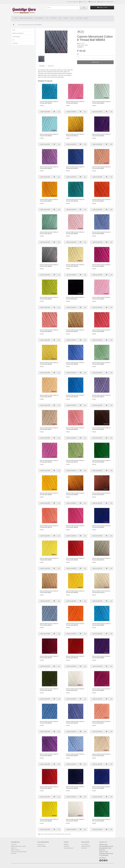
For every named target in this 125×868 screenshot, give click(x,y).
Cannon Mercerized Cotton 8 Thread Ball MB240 (101, 820)
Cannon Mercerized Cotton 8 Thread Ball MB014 (101, 200)
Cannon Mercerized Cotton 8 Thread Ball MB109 (49, 690)
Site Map (14, 854)
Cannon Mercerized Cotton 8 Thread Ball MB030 (49, 298)
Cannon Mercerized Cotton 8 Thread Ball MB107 (49, 233)
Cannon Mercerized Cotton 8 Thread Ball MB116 (101, 755)
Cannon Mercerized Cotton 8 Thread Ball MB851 (49, 755)
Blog (72, 18)
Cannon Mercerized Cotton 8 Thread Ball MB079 (49, 624)
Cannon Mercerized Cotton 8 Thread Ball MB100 (49, 396)
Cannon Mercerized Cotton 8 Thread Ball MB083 (101, 135)
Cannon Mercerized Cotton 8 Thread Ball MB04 (49, 592)
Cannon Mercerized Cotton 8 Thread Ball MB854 (75, 363)
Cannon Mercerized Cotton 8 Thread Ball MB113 (75, 135)
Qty (78, 54)
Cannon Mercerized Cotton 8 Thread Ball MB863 (30, 25)
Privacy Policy (16, 850)
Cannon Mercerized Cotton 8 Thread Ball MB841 (75, 233)
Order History (86, 846)
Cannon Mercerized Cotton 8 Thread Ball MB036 (75, 200)
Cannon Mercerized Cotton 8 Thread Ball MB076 (101, 494)
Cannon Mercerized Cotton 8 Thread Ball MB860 (49, 820)
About (86, 18)
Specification (51, 66)
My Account (85, 845)
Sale (60, 18)
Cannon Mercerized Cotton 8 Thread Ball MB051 (101, 559)
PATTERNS (53, 18)
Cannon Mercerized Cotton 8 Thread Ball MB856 (75, 787)
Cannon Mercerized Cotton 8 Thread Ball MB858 (101, 624)
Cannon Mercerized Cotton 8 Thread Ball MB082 (101, 690)
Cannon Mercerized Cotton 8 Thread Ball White (75, 690)
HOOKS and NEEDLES (26, 18)
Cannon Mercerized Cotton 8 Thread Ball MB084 (75, 592)
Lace (66, 834)
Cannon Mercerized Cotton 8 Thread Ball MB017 (101, 722)
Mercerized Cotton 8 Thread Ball (53, 834)
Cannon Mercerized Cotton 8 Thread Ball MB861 (75, 559)
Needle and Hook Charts (19, 846)
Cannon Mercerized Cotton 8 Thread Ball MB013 (75, 657)
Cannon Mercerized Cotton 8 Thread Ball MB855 (101, 787)
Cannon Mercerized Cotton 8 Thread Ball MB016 (49, 331)
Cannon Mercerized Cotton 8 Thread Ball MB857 (75, 755)
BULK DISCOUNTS (69, 848)
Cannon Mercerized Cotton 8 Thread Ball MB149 (75, 396)
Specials (67, 846)
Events (66, 18)
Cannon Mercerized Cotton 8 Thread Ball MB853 (101, 233)
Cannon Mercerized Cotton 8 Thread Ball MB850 (49, 494)
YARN (16, 18)
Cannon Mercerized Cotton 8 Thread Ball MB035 (101, 461)
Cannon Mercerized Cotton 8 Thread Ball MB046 (49, 363)
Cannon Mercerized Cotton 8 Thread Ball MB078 (49, 526)
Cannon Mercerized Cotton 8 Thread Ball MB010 (75, 429)
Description (42, 66)
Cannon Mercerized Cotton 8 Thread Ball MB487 (101, 168)
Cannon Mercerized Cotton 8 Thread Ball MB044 (75, 265)
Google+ (105, 860)
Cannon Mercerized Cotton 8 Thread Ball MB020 (49, 135)
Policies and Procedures (19, 852)
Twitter (102, 860)
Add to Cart (95, 62)
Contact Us (41, 845)
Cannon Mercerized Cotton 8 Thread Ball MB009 (75, 526)
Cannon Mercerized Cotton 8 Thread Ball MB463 (101, 102)
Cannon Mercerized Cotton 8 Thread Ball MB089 (101, 331)
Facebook (100, 860)
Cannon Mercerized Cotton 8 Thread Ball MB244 (49, 102)
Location (79, 18)
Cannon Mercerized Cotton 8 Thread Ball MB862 (101, 298)
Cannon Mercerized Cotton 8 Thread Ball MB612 (101, 396)
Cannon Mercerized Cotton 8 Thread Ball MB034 (49, 461)
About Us (14, 848)
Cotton (63, 834)
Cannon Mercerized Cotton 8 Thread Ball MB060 (101, 526)
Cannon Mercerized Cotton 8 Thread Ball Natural (101, 592)
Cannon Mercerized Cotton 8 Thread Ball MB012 (49, 787)
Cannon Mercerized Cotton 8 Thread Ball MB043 (49, 200)
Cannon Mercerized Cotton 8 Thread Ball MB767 (75, 461)
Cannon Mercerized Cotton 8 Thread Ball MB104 (49, 657)
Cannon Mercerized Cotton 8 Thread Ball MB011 (75, 102)
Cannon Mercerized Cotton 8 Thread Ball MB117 (49, 429)
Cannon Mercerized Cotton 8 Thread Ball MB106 (49, 168)
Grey (69, 834)
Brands (66, 845)
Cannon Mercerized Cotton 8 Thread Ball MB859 (75, 494)
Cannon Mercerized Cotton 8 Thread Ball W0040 (75, 820)
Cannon (82, 43)
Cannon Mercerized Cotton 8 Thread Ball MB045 (49, 559)
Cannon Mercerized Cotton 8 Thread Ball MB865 (101, 363)
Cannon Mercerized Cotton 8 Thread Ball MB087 (101, 429)
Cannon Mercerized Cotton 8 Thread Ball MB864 (49, 265)
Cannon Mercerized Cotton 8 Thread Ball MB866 (101, 657)
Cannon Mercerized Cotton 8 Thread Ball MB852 (101, 265)
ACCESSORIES (39, 18)
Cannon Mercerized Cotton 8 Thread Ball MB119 (75, 722)
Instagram (107, 860)
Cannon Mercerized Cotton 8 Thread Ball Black (75, 298)
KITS (47, 18)
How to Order (42, 846)
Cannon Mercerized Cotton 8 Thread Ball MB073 (75, 331)
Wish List (84, 848)
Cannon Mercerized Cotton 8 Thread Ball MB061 (75, 168)
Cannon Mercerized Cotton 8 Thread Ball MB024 (49, 722)
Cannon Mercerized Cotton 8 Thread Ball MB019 (75, 624)
